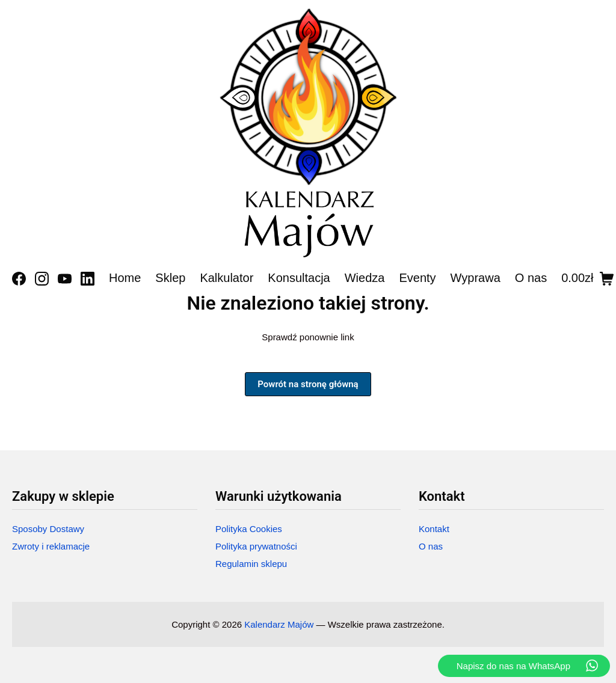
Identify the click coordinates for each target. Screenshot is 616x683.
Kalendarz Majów (279, 624)
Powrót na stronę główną (308, 384)
